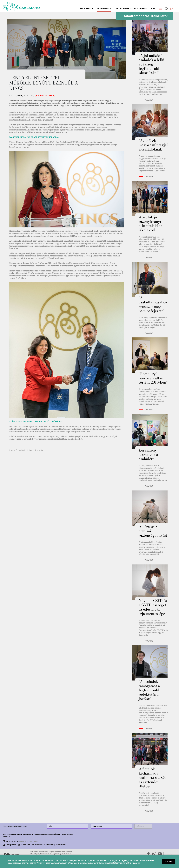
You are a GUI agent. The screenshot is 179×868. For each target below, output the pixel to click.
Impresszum (169, 854)
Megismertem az (22, 841)
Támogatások (86, 9)
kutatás (39, 450)
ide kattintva (125, 863)
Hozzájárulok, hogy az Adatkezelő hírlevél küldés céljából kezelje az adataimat (36, 845)
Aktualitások (104, 9)
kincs (12, 450)
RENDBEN (168, 862)
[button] (160, 9)
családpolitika (25, 450)
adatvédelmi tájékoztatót (28, 841)
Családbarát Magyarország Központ (135, 9)
